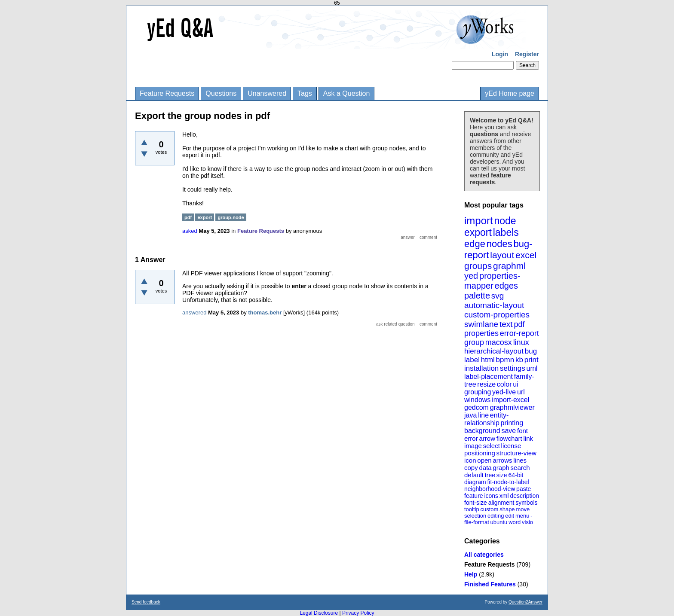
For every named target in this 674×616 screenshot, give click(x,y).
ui (515, 384)
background (482, 431)
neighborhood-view (490, 489)
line (483, 415)
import (479, 221)
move (523, 509)
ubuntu (499, 522)
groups (478, 266)
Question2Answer (525, 602)
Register (527, 54)
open (484, 460)
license (511, 446)
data (485, 468)
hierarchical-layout (494, 351)
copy (471, 468)
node (505, 221)
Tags (305, 93)
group (474, 342)
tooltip (472, 509)
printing (512, 423)
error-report (519, 333)
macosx (499, 342)
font (522, 431)
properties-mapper (492, 281)
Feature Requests (167, 93)
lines (520, 460)
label (472, 360)
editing (496, 516)
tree (490, 475)
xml (504, 496)
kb (519, 360)
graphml (509, 266)
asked (190, 231)
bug (531, 351)
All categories (484, 555)
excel (526, 255)
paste (524, 489)
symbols (526, 503)
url (521, 392)
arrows (502, 460)
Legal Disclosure (319, 613)
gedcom (476, 407)
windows (477, 400)
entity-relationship (486, 419)
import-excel (510, 400)
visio (527, 522)
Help (471, 574)
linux (521, 342)
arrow (487, 438)
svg (498, 296)
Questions (221, 93)
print (532, 360)
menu (522, 516)
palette (477, 296)
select (492, 446)
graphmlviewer (512, 407)
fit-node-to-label (508, 482)
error (471, 438)
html (488, 360)
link (528, 438)
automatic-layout (494, 305)
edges (507, 286)
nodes (499, 244)
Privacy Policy (358, 613)
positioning (480, 453)
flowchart (509, 438)
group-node (231, 217)
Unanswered (267, 93)
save (509, 431)
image (473, 446)
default (474, 475)
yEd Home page (510, 93)
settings (513, 368)
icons (491, 496)
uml (532, 368)
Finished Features (490, 584)
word (515, 522)
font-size (476, 503)
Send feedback (146, 602)
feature (474, 496)
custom (489, 509)
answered (194, 313)
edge (475, 244)
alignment (501, 503)
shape (507, 509)
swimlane (481, 324)
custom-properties (497, 315)
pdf (519, 324)
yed (471, 276)
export (478, 232)
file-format (477, 522)
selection (475, 516)
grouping (478, 392)
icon (470, 460)
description (524, 496)
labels (506, 232)
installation (481, 368)
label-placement (489, 377)
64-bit (516, 475)
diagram (475, 482)
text (506, 324)
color (504, 384)
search (520, 468)
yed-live (504, 392)
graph (501, 468)
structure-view (516, 453)
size (502, 475)
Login (500, 54)
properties (481, 333)
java (470, 415)
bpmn (505, 360)
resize (486, 384)
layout (502, 255)
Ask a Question (347, 93)
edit (510, 516)
